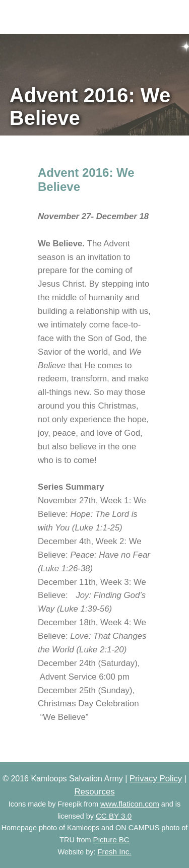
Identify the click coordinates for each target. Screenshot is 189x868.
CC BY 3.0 (114, 816)
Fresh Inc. (114, 852)
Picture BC (111, 840)
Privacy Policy (156, 779)
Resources (94, 792)
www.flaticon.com (130, 804)
